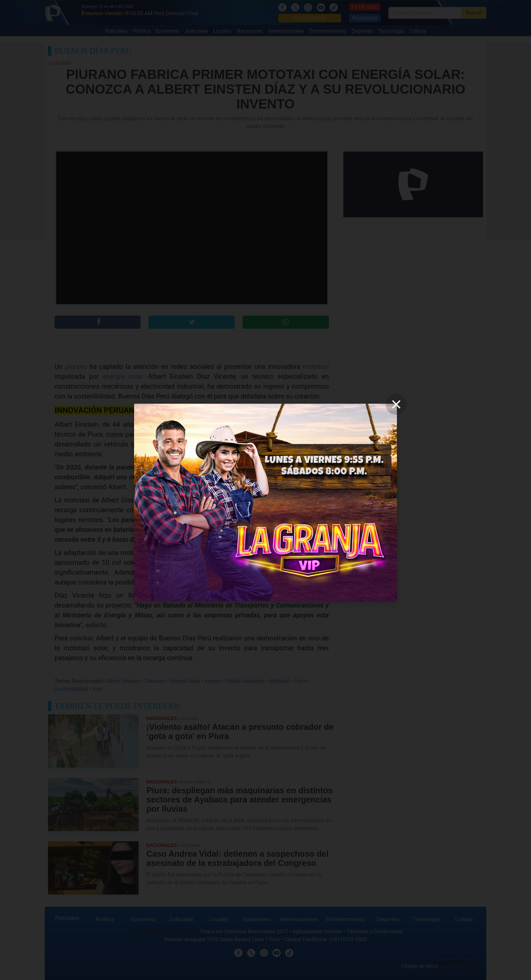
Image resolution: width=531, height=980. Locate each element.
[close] (396, 404)
